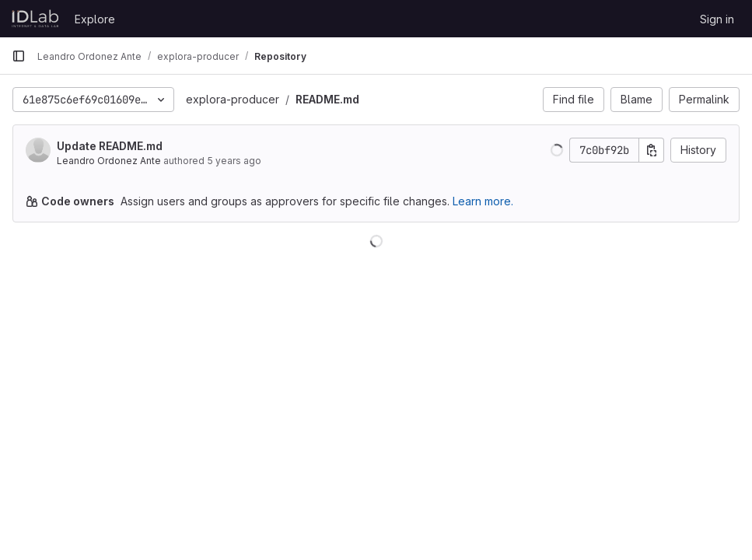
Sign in (717, 19)
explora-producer (233, 99)
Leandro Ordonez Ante (109, 161)
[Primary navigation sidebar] (19, 56)
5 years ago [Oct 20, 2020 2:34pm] (234, 161)
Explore (95, 19)
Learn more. (483, 201)
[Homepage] (35, 19)
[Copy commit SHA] (652, 150)
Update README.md (110, 146)
